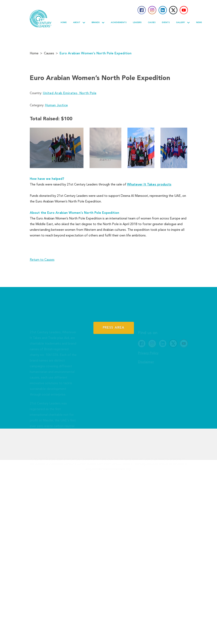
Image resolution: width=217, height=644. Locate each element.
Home (64, 23)
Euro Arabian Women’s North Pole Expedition (96, 55)
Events (166, 23)
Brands (98, 23)
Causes (152, 23)
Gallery (183, 23)
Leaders (137, 23)
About (79, 23)
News (199, 23)
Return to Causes (42, 260)
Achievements (119, 23)
